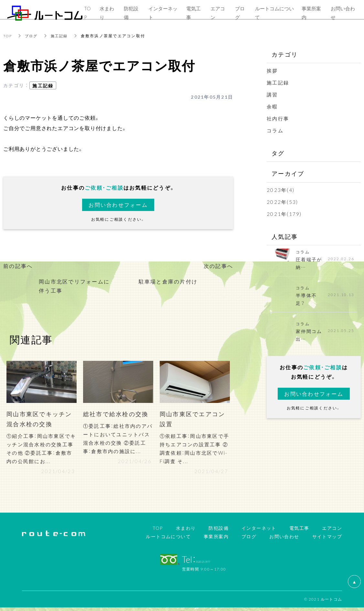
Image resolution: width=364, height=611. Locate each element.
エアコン (332, 531)
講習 (272, 94)
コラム (275, 130)
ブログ (33, 36)
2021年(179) (284, 214)
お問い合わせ (284, 539)
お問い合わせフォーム (118, 205)
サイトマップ (327, 539)
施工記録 (62, 36)
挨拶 (272, 71)
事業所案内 (216, 539)
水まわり (186, 531)
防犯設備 (219, 531)
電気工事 (299, 531)
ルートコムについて (168, 539)
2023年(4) (281, 190)
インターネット (259, 531)
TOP (8, 36)
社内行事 (278, 118)
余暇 (272, 106)
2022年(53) (282, 202)
